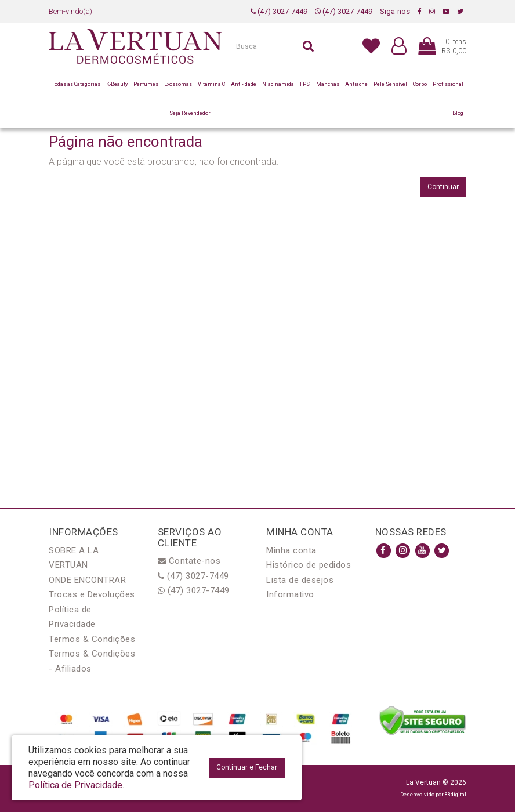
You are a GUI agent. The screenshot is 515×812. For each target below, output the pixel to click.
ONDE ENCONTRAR (87, 580)
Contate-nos (189, 561)
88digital (456, 794)
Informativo (290, 594)
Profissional (448, 84)
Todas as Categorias (76, 84)
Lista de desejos (300, 580)
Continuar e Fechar (247, 767)
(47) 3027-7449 (279, 11)
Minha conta (291, 550)
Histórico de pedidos (309, 565)
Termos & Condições (92, 639)
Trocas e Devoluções (92, 594)
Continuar (443, 187)
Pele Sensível (390, 84)
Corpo (420, 84)
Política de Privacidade (75, 785)
